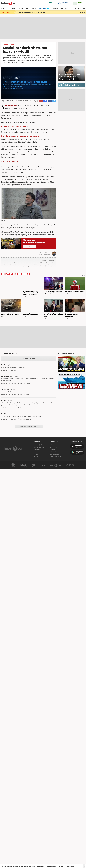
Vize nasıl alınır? (54, 454)
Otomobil (55, 8)
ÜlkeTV (42, 465)
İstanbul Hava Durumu (56, 456)
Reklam (36, 454)
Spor (27, 8)
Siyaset (21, 8)
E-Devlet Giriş (53, 452)
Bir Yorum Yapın (29, 359)
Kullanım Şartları (38, 445)
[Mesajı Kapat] (84, 866)
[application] (29, 83)
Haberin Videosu (72, 85)
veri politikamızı (61, 866)
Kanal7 (13, 465)
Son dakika (9, 105)
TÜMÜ (82, 12)
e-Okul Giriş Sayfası (55, 445)
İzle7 (55, 465)
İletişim (36, 456)
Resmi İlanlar (64, 8)
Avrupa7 (33, 465)
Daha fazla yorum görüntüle (29, 427)
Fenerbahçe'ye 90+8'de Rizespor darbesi (31, 12)
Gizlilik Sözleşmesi (39, 447)
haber (16, 105)
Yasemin (71, 465)
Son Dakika (5, 8)
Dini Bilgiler (53, 449)
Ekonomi (34, 8)
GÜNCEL (12, 44)
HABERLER (6, 44)
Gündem (14, 8)
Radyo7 (23, 465)
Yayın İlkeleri (37, 449)
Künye (35, 452)
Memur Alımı (53, 447)
